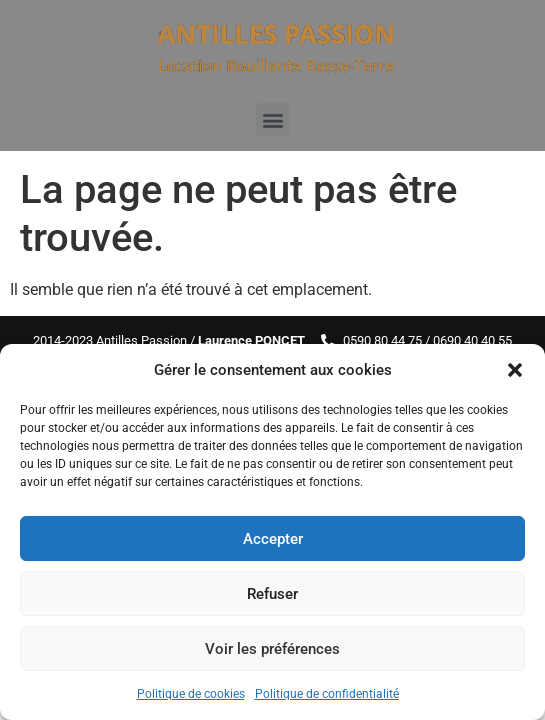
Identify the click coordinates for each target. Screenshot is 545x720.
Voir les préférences (272, 649)
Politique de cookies (191, 694)
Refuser (272, 594)
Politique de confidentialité (327, 694)
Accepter (273, 539)
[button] (515, 370)
